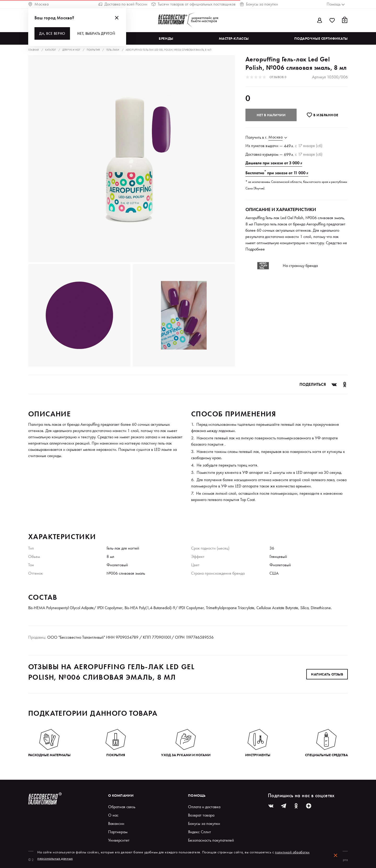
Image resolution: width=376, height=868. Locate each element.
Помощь (197, 795)
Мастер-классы (234, 38)
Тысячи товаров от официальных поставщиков (193, 4)
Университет (119, 840)
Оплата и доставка (204, 807)
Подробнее (255, 249)
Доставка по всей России (123, 4)
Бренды (166, 38)
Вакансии (116, 823)
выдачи (272, 146)
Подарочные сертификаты (321, 38)
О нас (113, 815)
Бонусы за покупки (259, 4)
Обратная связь (122, 807)
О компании (121, 795)
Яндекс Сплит (199, 832)
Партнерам (118, 832)
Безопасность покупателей (211, 840)
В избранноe (322, 115)
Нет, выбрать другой (96, 33)
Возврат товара (201, 815)
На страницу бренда (300, 266)
